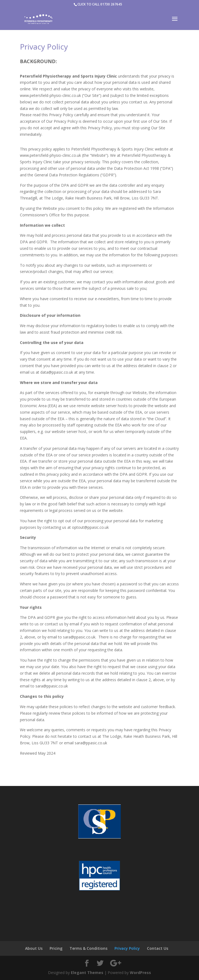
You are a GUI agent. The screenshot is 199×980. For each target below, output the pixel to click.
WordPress (140, 973)
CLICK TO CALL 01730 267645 (100, 4)
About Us (34, 948)
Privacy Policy (127, 948)
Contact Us (158, 948)
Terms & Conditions (88, 948)
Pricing (56, 948)
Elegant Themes (87, 973)
